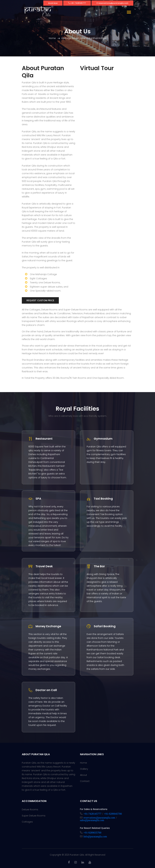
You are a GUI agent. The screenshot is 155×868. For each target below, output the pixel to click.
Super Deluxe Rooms (34, 816)
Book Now (53, 3)
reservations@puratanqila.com (99, 817)
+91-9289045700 (113, 814)
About (83, 775)
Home (52, 38)
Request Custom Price (40, 300)
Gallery (84, 769)
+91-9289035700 (92, 832)
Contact (85, 781)
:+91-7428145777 (77, 3)
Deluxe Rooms (30, 809)
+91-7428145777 (92, 814)
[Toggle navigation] (129, 12)
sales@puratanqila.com (92, 820)
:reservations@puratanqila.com (112, 3)
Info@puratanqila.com (95, 836)
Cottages (27, 822)
